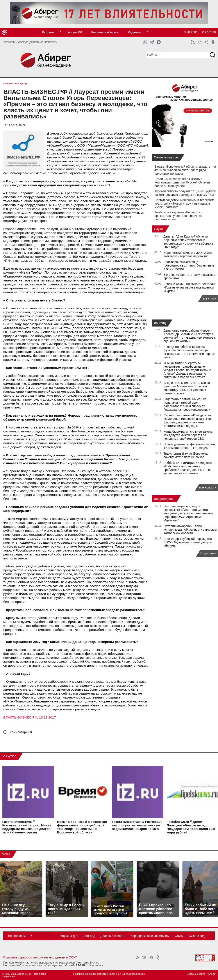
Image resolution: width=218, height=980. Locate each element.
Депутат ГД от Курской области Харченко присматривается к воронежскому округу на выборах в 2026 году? (189, 242)
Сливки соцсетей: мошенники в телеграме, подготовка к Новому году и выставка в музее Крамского (185, 203)
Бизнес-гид (197, 936)
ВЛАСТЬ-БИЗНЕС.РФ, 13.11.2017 (30, 717)
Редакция (135, 32)
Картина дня (69, 936)
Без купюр (9, 756)
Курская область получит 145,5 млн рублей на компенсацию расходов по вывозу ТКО (185, 193)
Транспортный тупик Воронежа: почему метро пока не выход (186, 455)
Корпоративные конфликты (150, 936)
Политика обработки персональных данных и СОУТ (40, 957)
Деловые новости (113, 936)
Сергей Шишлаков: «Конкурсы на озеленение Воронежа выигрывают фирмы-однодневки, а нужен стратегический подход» (189, 421)
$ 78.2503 (191, 32)
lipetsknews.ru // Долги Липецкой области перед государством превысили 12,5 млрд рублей (191, 827)
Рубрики (48, 32)
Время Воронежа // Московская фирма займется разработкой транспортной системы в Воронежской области (82, 827)
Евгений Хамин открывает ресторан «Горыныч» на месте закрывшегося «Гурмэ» (189, 287)
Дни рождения (164, 499)
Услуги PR (75, 32)
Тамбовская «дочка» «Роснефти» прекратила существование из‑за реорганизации (178, 216)
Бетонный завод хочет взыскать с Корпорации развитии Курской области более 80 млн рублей (182, 182)
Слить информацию (133, 974)
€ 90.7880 (209, 32)
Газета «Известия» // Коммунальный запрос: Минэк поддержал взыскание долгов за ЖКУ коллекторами (27, 827)
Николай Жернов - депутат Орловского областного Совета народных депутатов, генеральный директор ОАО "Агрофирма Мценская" (188, 513)
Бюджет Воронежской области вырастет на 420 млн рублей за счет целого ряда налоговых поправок (185, 170)
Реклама (206, 943)
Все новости (17, 936)
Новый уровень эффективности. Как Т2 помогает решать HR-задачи (189, 446)
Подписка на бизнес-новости (90, 974)
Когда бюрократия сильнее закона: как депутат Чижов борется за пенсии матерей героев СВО (189, 435)
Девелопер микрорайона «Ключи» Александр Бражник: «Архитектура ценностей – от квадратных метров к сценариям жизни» (190, 336)
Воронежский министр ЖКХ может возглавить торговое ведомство (188, 254)
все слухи (209, 298)
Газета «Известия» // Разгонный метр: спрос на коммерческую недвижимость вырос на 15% (137, 825)
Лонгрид (160, 323)
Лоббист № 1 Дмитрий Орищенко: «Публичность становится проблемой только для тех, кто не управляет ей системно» (188, 468)
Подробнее (208, 553)
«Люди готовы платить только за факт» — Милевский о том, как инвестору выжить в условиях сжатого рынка (187, 388)
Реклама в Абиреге (105, 32)
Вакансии (114, 974)
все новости (208, 487)
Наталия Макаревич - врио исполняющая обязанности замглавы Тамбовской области (190, 530)
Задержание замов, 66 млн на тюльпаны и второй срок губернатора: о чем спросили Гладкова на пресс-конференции (187, 404)
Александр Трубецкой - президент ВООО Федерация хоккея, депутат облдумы (188, 542)
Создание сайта (196, 974)
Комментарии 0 (21, 732)
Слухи (158, 229)
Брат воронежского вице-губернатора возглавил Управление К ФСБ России (189, 265)
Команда (188, 943)
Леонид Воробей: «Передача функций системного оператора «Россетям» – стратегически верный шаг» (190, 352)
